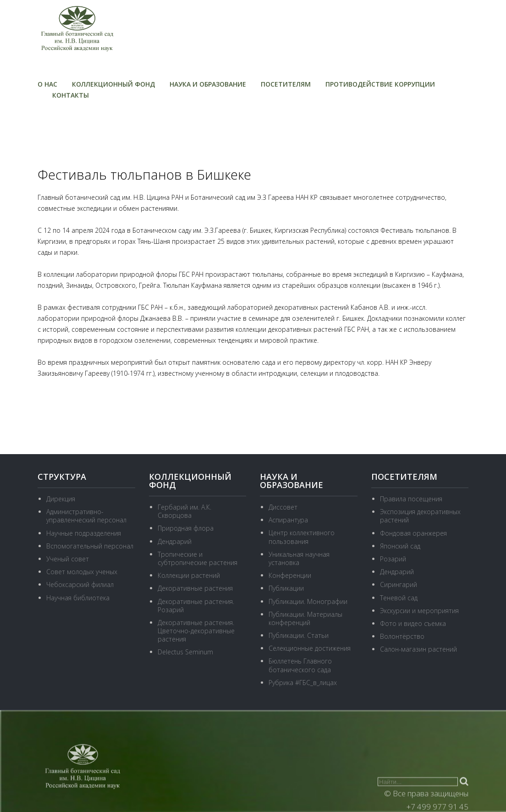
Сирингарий (399, 584)
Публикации (286, 588)
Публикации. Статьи (299, 635)
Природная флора (186, 528)
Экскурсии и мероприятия (419, 611)
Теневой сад (399, 598)
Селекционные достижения (310, 648)
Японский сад (400, 546)
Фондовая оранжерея (413, 533)
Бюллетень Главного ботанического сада (300, 665)
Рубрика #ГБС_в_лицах (303, 683)
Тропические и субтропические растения (198, 558)
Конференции (290, 575)
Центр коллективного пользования (302, 537)
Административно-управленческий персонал (86, 516)
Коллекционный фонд (113, 84)
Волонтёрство (402, 636)
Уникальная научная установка (299, 558)
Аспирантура (288, 520)
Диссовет (283, 507)
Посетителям (286, 84)
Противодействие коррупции (380, 84)
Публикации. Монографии (308, 601)
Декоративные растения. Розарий (196, 606)
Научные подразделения (84, 533)
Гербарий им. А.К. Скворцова (184, 511)
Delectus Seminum (185, 652)
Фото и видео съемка (413, 623)
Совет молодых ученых (82, 572)
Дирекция (61, 499)
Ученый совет (68, 559)
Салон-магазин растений (418, 649)
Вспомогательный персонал (90, 546)
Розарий (393, 559)
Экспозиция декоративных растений (420, 516)
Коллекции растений (189, 575)
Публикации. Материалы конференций (305, 618)
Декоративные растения (195, 588)
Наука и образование (208, 84)
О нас (47, 84)
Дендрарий (175, 541)
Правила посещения (411, 499)
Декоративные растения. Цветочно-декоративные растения (196, 631)
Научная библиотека (78, 598)
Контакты (71, 95)
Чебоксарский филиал (80, 584)
